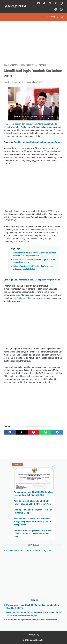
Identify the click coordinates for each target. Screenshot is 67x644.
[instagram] (61, 3)
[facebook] (50, 3)
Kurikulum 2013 (24, 298)
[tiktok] (44, 3)
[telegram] (56, 10)
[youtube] (39, 3)
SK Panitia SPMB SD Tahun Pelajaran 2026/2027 (29, 551)
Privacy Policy (34, 635)
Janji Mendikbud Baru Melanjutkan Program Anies (37, 280)
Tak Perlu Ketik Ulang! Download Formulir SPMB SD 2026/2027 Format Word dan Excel (33, 534)
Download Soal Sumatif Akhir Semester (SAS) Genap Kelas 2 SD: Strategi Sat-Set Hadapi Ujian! (32, 522)
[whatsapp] (61, 10)
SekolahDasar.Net (37, 640)
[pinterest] (33, 432)
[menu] (7, 17)
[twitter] (56, 3)
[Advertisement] (33, 42)
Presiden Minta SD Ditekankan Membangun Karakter (38, 142)
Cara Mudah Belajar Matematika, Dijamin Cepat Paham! (32, 620)
